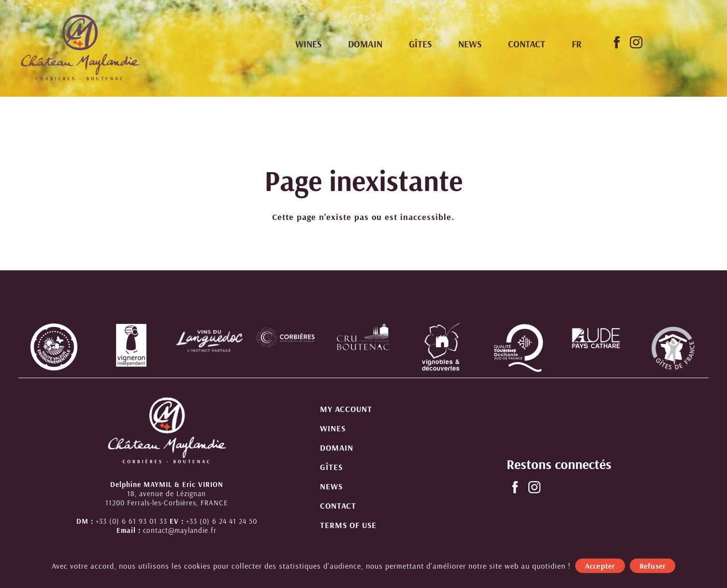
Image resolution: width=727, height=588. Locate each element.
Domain (365, 44)
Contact (527, 44)
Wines (308, 44)
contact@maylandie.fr (180, 530)
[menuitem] (577, 44)
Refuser (653, 566)
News (470, 44)
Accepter (600, 566)
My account (346, 409)
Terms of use (348, 525)
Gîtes (420, 44)
